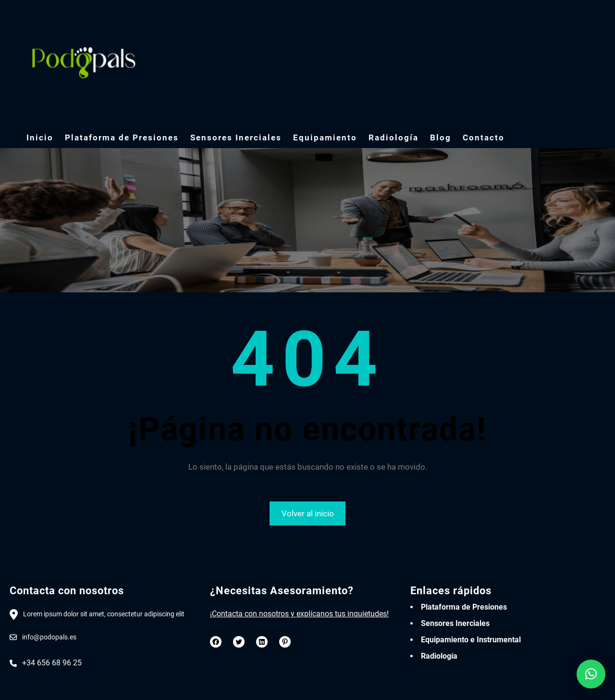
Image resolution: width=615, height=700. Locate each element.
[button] (591, 674)
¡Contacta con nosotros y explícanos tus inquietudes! (299, 614)
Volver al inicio (308, 513)
